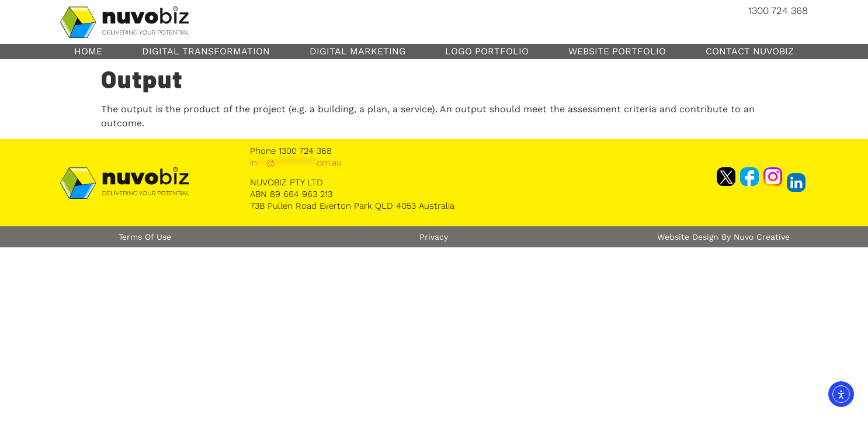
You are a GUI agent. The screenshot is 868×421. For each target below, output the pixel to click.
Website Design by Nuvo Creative (723, 237)
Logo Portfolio (487, 51)
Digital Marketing (358, 51)
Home (88, 51)
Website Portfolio (617, 51)
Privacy (434, 237)
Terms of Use (145, 237)
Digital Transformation (206, 51)
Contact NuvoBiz (750, 51)
